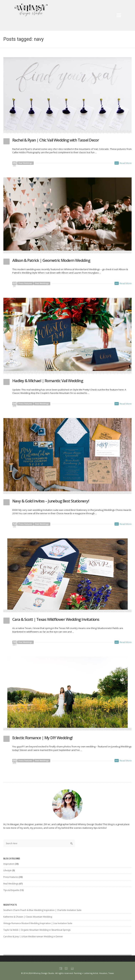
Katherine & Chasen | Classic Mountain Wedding (28, 917)
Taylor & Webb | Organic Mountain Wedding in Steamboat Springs (37, 930)
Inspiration (9, 864)
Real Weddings (25, 163)
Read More (126, 163)
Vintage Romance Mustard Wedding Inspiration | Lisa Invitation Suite (38, 923)
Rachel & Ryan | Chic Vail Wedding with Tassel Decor (56, 140)
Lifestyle (7, 870)
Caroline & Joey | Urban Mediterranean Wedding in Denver (33, 936)
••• (117, 163)
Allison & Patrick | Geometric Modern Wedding (51, 260)
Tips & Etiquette (11, 890)
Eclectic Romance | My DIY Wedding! (42, 738)
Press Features (25, 283)
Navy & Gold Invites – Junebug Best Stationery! (51, 501)
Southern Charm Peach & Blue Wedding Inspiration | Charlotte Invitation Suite (42, 910)
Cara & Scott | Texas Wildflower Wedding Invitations (56, 619)
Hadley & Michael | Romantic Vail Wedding (48, 381)
